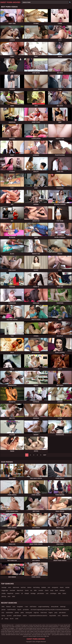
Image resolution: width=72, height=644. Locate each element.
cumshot (41, 590)
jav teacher (26, 610)
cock (47, 593)
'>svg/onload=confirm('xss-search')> (38, 616)
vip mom (9, 616)
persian (4, 610)
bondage (33, 593)
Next (45, 455)
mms (59, 616)
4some (62, 587)
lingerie (51, 613)
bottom (29, 587)
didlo (35, 590)
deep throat (20, 590)
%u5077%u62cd (12, 610)
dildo (59, 593)
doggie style (5, 590)
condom (17, 593)
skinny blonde (55, 607)
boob (56, 590)
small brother (9, 613)
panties (17, 613)
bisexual (9, 607)
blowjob (27, 593)
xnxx (3, 613)
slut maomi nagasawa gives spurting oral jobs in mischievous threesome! (50, 610)
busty (52, 590)
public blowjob (17, 616)
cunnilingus (53, 593)
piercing (4, 596)
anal (49, 587)
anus (9, 596)
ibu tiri (12, 619)
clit (22, 593)
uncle (17, 619)
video (3, 607)
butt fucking (36, 587)
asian (10, 587)
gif (2, 619)
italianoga (63, 607)
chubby (3, 593)
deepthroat (10, 593)
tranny (3, 616)
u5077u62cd (33, 607)
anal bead (12, 590)
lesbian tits (65, 616)
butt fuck (23, 587)
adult (14, 596)
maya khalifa (53, 616)
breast (64, 593)
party (56, 613)
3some (27, 590)
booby (6, 619)
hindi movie (44, 613)
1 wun (26, 607)
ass (31, 590)
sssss (14, 607)
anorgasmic (55, 587)
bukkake (44, 587)
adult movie (16, 587)
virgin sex (36, 613)
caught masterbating (44, 607)
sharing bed (29, 613)
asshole (67, 587)
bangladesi (20, 607)
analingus (62, 590)
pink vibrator (41, 593)
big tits (19, 610)
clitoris (47, 590)
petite (22, 613)
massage (4, 587)
